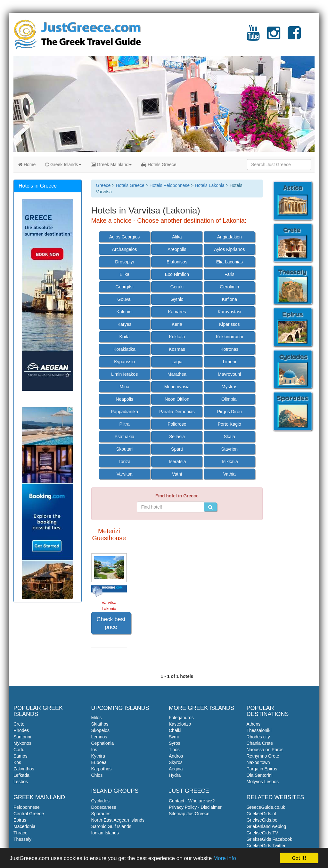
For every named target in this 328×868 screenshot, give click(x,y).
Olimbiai (230, 399)
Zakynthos (24, 769)
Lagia (177, 362)
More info (225, 859)
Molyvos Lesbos (263, 782)
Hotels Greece (159, 165)
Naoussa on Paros (265, 750)
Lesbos (21, 782)
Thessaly (22, 839)
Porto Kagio (230, 424)
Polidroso (177, 424)
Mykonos (22, 743)
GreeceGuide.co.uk (266, 807)
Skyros (176, 762)
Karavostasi (230, 312)
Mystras (230, 387)
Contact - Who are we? (192, 801)
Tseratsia (177, 462)
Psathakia (124, 437)
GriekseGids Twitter (266, 846)
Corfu (19, 750)
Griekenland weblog (266, 826)
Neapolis (124, 399)
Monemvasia (177, 387)
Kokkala (177, 337)
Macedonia (25, 826)
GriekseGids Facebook (269, 839)
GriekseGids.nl (261, 814)
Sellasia (177, 437)
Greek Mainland (111, 165)
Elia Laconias (230, 262)
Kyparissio (124, 362)
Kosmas (177, 349)
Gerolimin (229, 287)
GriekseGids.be (262, 820)
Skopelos (101, 730)
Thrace (20, 833)
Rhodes (21, 730)
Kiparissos (230, 324)
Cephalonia (103, 743)
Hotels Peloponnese (170, 185)
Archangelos (125, 249)
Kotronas (229, 349)
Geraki (177, 287)
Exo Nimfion (177, 274)
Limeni (230, 362)
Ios (94, 750)
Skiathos (100, 724)
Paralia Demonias (177, 412)
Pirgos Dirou (230, 412)
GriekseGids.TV (262, 833)
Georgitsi (125, 287)
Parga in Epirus (262, 769)
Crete (19, 724)
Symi (174, 737)
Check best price (111, 623)
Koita (125, 337)
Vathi (177, 474)
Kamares (177, 312)
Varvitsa (125, 474)
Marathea (177, 374)
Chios (97, 775)
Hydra (175, 775)
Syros (175, 743)
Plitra (125, 424)
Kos (17, 762)
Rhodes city (258, 737)
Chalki (175, 730)
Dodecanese (104, 807)
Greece (103, 185)
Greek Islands (63, 165)
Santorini (22, 737)
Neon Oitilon (177, 399)
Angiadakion (230, 237)
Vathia (230, 474)
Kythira (98, 756)
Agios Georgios (125, 237)
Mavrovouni (229, 374)
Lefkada (21, 775)
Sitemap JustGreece (189, 814)
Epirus (20, 820)
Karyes (125, 324)
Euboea (99, 762)
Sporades (101, 814)
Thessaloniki (259, 730)
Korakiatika (124, 349)
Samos (20, 756)
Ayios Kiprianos (229, 249)
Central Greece (29, 814)
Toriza (124, 462)
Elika (124, 274)
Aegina (176, 769)
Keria (177, 324)
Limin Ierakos (124, 374)
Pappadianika (124, 412)
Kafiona (230, 299)
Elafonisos (177, 262)
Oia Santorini (260, 775)
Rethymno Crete (263, 756)
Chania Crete (260, 743)
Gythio (177, 299)
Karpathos (102, 769)
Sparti (177, 449)
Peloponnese (27, 807)
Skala (230, 437)
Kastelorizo (180, 724)
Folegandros (181, 718)
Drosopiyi (124, 262)
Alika (177, 237)
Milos (97, 718)
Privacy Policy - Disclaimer (195, 807)
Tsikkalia (230, 462)
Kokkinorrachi (230, 337)
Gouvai (124, 299)
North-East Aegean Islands (118, 820)
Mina (124, 387)
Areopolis (177, 249)
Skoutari (124, 449)
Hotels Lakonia (210, 185)
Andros (176, 756)
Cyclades (101, 801)
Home (27, 165)
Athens (254, 724)
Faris (230, 274)
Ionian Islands (105, 833)
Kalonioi (125, 312)
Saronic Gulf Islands (111, 826)
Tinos (174, 750)
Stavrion (230, 449)
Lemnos (99, 737)
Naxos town (258, 762)
